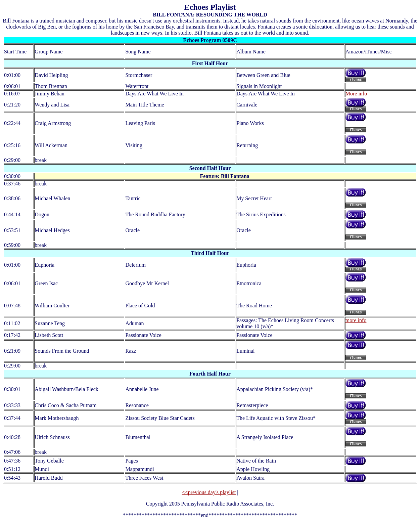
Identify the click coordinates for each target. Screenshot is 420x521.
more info (356, 320)
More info (356, 94)
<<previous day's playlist (209, 492)
